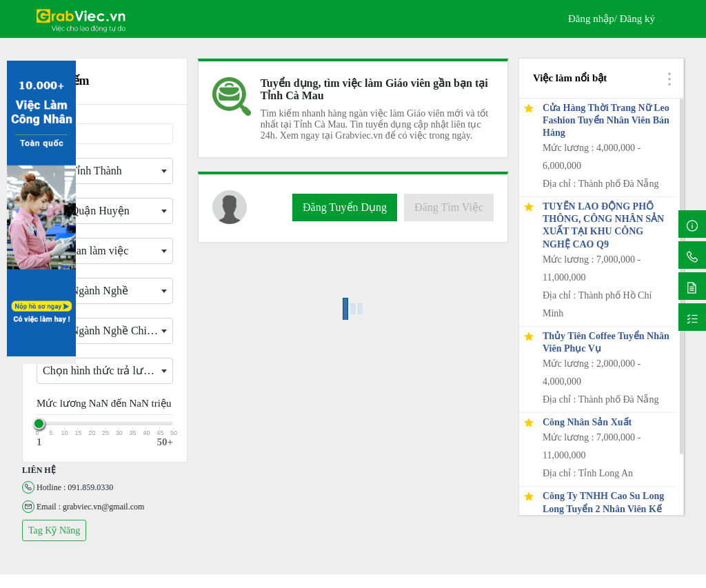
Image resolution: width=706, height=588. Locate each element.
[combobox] (105, 171)
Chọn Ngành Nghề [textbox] (85, 291)
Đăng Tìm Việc (449, 207)
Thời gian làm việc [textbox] (85, 251)
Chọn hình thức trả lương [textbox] (102, 371)
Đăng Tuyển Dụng (345, 207)
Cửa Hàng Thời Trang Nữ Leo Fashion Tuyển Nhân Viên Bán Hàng (606, 120)
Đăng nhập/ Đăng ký (612, 19)
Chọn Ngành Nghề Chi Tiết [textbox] (105, 331)
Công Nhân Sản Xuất (587, 422)
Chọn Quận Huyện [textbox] (86, 211)
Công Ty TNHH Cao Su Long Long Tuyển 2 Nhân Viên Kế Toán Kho (603, 508)
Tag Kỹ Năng (54, 530)
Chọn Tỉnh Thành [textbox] (82, 171)
